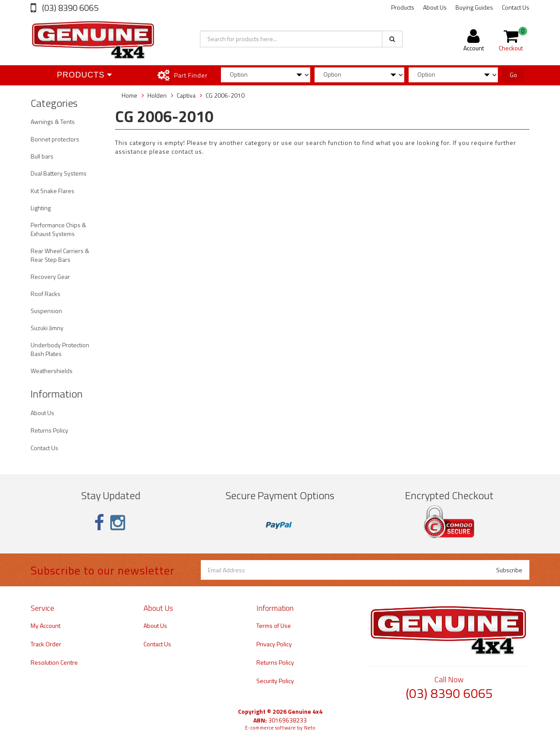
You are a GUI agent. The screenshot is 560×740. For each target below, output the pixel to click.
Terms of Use (274, 625)
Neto (310, 728)
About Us (435, 7)
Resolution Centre (54, 662)
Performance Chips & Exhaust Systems (58, 229)
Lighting (41, 208)
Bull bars (42, 156)
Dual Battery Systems (59, 173)
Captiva (186, 95)
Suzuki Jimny (47, 328)
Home (129, 95)
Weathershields (52, 371)
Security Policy (275, 681)
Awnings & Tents (53, 122)
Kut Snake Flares (52, 191)
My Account (45, 625)
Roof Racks (45, 294)
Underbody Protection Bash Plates (60, 349)
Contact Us (516, 7)
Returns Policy (49, 430)
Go (513, 75)
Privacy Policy (274, 644)
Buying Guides (474, 7)
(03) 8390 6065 (69, 8)
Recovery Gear (50, 277)
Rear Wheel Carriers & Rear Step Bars (60, 255)
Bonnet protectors (55, 139)
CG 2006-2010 (225, 95)
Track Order (46, 644)
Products (403, 7)
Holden (157, 95)
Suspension (46, 311)
